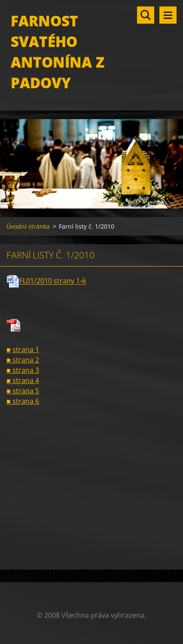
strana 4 (25, 380)
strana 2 (25, 360)
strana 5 (25, 391)
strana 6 (26, 401)
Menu (168, 15)
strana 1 (26, 350)
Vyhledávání (146, 15)
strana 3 (25, 370)
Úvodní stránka (28, 226)
